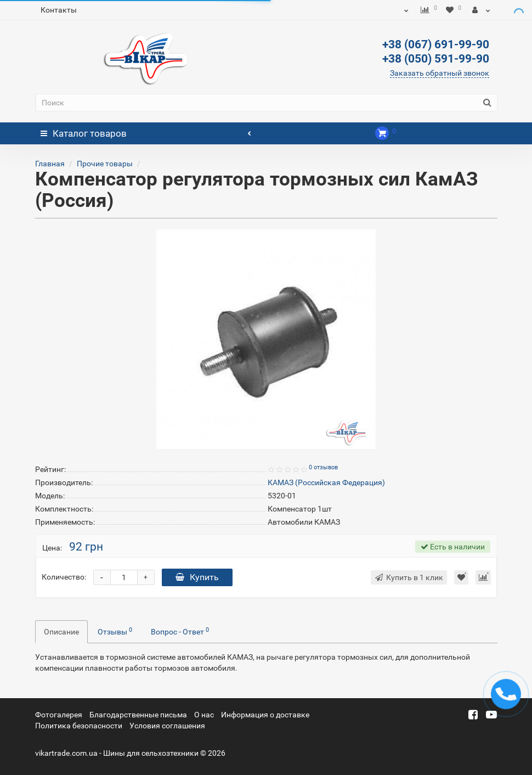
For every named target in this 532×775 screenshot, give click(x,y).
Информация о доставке (265, 715)
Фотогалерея (59, 715)
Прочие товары (105, 164)
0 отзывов (323, 467)
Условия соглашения (167, 726)
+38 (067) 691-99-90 (436, 44)
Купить (197, 577)
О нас (204, 715)
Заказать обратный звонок (440, 73)
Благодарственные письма (138, 715)
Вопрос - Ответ (180, 631)
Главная (50, 164)
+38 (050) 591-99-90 (436, 59)
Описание (61, 632)
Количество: (64, 577)
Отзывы (115, 631)
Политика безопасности (79, 726)
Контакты (59, 10)
